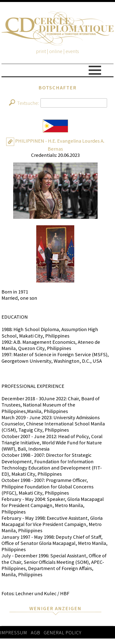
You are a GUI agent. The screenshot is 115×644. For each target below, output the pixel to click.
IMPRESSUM (14, 632)
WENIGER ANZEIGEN (55, 608)
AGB (36, 632)
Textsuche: (58, 103)
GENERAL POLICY (63, 632)
